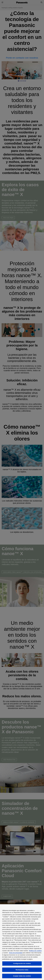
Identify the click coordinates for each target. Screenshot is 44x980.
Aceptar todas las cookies (22, 976)
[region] (22, 942)
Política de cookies (35, 951)
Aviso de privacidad (16, 953)
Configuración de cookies (22, 963)
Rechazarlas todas (22, 970)
